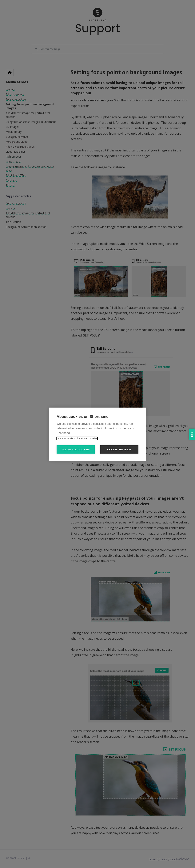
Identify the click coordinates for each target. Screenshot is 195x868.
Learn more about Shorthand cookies (77, 438)
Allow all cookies (76, 449)
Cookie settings (119, 449)
